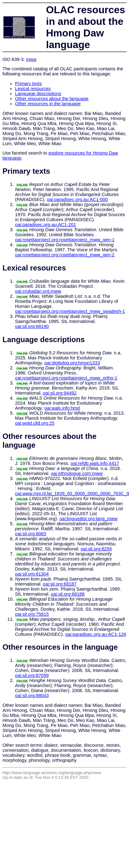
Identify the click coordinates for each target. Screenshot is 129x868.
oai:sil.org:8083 (31, 534)
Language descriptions (38, 94)
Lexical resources (33, 89)
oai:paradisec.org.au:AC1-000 (77, 199)
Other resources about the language (52, 99)
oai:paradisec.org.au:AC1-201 (46, 225)
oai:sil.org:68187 (60, 584)
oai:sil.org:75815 (32, 614)
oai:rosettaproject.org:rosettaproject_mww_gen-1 (65, 240)
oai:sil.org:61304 (32, 574)
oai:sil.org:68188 (68, 594)
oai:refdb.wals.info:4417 (95, 463)
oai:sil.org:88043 (32, 696)
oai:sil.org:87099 (32, 675)
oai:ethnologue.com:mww (77, 473)
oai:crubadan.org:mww (38, 291)
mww (31, 59)
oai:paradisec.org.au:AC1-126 (96, 634)
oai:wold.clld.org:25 (35, 423)
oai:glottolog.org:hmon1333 (72, 363)
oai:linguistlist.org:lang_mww (89, 519)
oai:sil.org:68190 (32, 326)
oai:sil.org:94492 (60, 393)
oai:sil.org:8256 (96, 549)
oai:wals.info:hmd (62, 408)
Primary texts (28, 84)
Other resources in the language (48, 104)
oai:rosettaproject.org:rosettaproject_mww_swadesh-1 (70, 311)
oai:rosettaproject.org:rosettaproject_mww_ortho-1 (66, 378)
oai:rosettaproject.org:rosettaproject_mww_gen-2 (65, 255)
